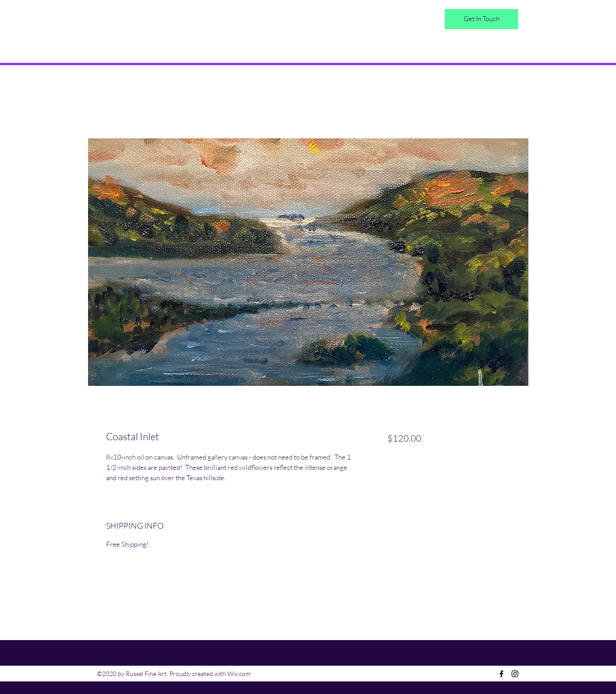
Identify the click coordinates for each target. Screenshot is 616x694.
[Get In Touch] (481, 19)
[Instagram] (515, 674)
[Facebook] (501, 674)
